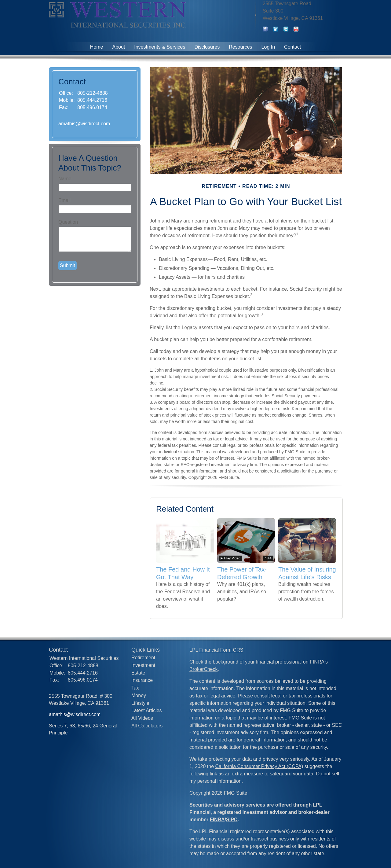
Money (139, 695)
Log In (268, 47)
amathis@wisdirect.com (84, 124)
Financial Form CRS (221, 650)
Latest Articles (147, 710)
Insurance (142, 680)
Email (64, 200)
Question (68, 222)
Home (97, 47)
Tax (135, 688)
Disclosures (207, 47)
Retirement (143, 658)
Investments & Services (160, 47)
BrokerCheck (203, 669)
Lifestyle (140, 703)
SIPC (232, 820)
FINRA (217, 820)
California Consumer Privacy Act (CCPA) (259, 766)
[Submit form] (68, 266)
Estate (138, 673)
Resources (240, 47)
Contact (292, 47)
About (119, 47)
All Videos (142, 718)
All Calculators (147, 726)
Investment (143, 665)
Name (65, 179)
